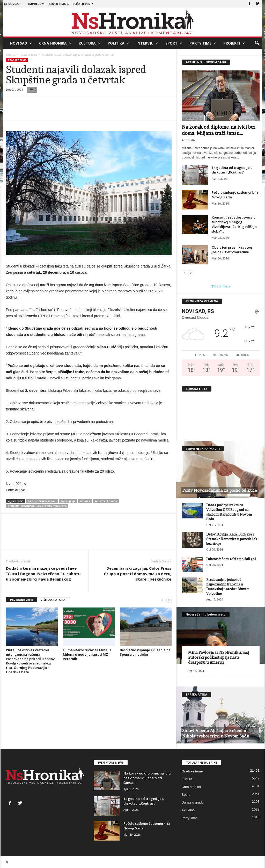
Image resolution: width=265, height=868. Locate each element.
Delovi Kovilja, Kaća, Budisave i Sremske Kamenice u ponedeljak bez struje (232, 539)
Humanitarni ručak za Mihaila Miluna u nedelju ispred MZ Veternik (87, 654)
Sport (174, 43)
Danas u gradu (193, 802)
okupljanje (68, 501)
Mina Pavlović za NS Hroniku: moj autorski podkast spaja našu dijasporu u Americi (219, 657)
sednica (85, 501)
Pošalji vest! (83, 4)
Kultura (90, 43)
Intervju (147, 43)
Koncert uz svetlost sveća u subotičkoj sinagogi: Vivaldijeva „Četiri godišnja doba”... (234, 224)
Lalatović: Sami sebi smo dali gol (231, 559)
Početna (11, 55)
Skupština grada (106, 501)
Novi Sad (21, 43)
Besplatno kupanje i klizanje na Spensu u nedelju (145, 652)
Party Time (203, 43)
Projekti (234, 43)
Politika (118, 43)
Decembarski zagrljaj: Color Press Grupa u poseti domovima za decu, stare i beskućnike (138, 574)
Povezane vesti (21, 600)
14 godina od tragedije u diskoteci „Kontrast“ (232, 170)
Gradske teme (29, 55)
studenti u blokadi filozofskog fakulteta (37, 506)
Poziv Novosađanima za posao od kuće (219, 490)
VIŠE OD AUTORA (53, 600)
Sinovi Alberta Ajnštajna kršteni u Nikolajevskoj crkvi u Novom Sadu (216, 733)
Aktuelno (188, 810)
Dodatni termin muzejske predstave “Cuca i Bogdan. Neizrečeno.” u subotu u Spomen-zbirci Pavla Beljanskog (43, 574)
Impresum (36, 4)
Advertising (59, 4)
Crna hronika (55, 43)
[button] (257, 43)
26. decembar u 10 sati (42, 501)
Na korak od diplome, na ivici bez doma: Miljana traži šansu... (147, 778)
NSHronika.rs (221, 286)
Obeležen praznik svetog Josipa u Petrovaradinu (232, 250)
